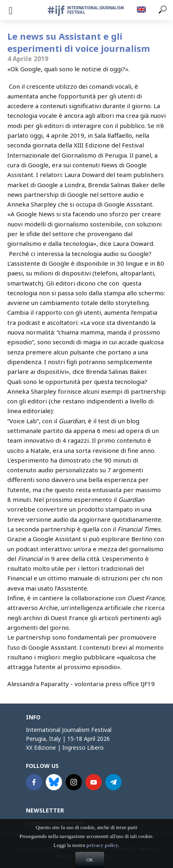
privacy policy (102, 857)
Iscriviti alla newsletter (56, 823)
